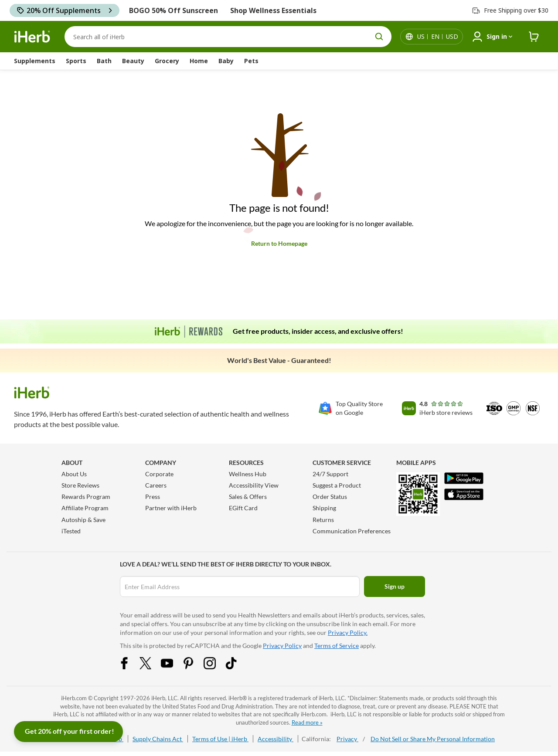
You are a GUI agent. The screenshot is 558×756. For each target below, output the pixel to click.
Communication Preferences (352, 531)
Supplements (35, 61)
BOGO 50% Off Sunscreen (174, 10)
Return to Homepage (279, 243)
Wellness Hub (248, 474)
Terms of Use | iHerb (220, 739)
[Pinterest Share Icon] (194, 667)
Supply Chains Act (158, 739)
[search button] (379, 37)
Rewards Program (86, 497)
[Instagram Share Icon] (215, 667)
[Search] (228, 37)
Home (199, 61)
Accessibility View (254, 485)
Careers (156, 485)
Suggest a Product (337, 485)
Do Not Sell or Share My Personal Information (433, 739)
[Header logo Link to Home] (32, 37)
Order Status (330, 497)
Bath (104, 61)
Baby (226, 61)
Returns (323, 520)
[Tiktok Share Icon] (237, 667)
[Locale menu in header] (438, 37)
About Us (74, 474)
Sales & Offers (248, 497)
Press (153, 497)
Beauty (133, 61)
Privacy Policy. (348, 632)
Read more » (307, 722)
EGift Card (243, 508)
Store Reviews (80, 485)
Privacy (347, 739)
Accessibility (276, 739)
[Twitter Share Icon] (151, 667)
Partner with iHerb (171, 508)
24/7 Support (330, 474)
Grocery (167, 61)
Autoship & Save (83, 520)
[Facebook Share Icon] (130, 667)
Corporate (159, 474)
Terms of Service (337, 646)
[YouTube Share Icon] (173, 667)
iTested (71, 531)
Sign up (395, 586)
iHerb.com (74, 698)
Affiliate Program (85, 508)
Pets (251, 61)
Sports (76, 61)
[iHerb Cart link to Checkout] (534, 37)
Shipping (324, 508)
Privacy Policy (282, 646)
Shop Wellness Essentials (273, 10)
